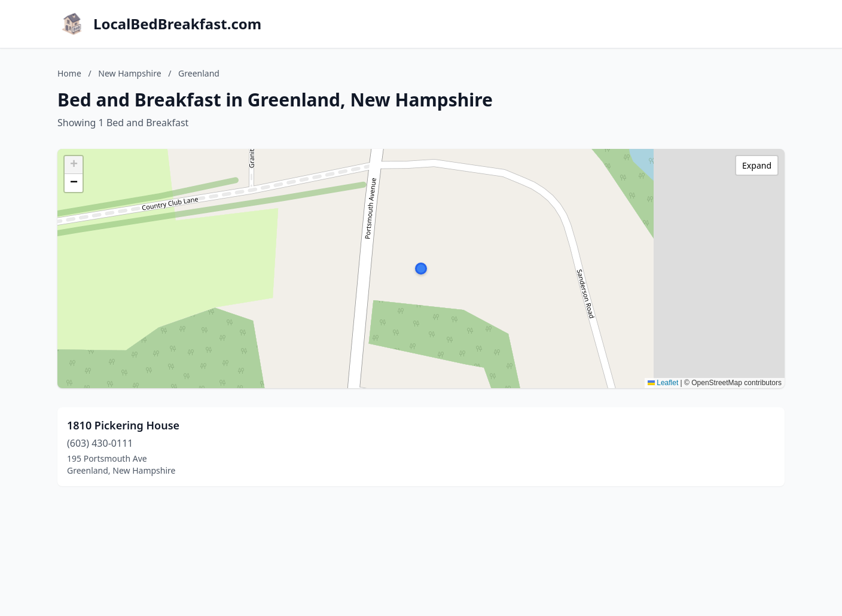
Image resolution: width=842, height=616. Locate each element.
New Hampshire (129, 73)
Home (69, 73)
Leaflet (663, 383)
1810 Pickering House (123, 425)
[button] (421, 269)
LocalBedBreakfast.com (177, 24)
